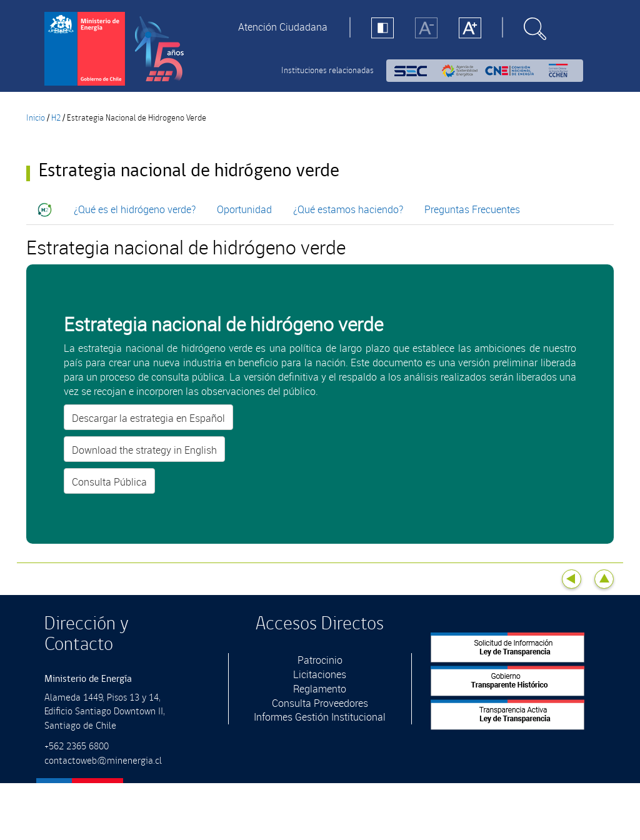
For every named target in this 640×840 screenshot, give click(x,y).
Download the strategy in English (144, 450)
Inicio (36, 118)
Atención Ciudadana (283, 27)
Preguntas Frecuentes (472, 209)
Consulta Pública (109, 482)
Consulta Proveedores (320, 703)
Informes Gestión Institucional (320, 717)
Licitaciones (320, 674)
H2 (56, 118)
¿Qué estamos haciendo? (348, 209)
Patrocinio (320, 660)
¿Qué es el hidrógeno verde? (135, 209)
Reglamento (320, 689)
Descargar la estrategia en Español (148, 418)
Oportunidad (244, 209)
